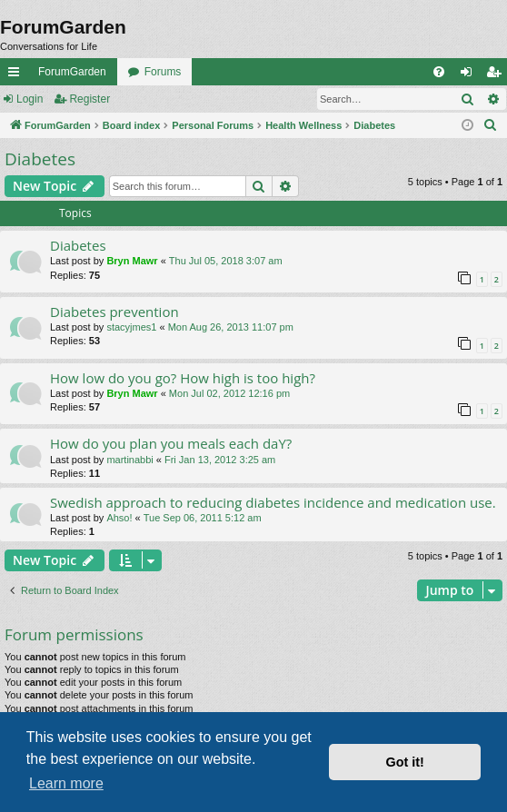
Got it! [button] (405, 762)
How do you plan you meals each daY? (171, 443)
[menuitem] (439, 72)
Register (89, 99)
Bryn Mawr (132, 261)
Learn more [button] (66, 783)
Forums (163, 72)
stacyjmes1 (131, 327)
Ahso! (119, 518)
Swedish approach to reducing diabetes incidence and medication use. (273, 502)
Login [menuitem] (470, 75)
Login (30, 99)
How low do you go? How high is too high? (183, 378)
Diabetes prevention (114, 312)
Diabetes (40, 159)
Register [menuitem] (497, 75)
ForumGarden (72, 72)
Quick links (17, 75)
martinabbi (129, 460)
